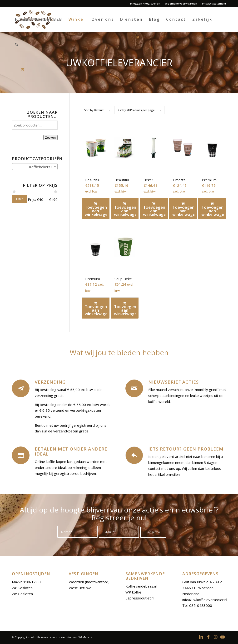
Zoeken (50, 138)
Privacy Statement (214, 3)
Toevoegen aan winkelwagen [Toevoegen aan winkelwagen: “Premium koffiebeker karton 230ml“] (96, 308)
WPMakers (85, 637)
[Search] (17, 44)
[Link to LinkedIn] (201, 637)
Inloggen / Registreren (145, 3)
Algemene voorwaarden (181, 3)
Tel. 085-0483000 (197, 605)
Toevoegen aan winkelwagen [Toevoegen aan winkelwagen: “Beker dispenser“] (154, 209)
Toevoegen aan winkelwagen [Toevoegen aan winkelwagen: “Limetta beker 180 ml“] (183, 209)
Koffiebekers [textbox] (39, 167)
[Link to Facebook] (208, 637)
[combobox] (35, 167)
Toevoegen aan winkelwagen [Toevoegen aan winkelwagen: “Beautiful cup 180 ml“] (96, 209)
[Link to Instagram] (215, 637)
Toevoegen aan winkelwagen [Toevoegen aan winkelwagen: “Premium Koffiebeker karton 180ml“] (213, 209)
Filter (20, 199)
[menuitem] (145, 4)
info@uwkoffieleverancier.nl (205, 600)
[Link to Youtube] (223, 637)
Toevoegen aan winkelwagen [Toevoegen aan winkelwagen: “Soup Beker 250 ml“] (125, 308)
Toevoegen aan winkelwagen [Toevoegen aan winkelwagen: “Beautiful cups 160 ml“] (125, 209)
